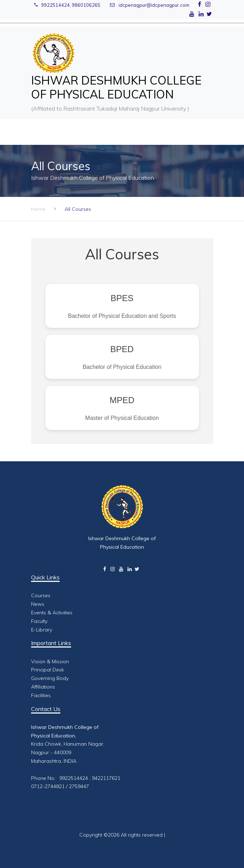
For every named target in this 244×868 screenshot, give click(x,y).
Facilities (41, 695)
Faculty (39, 621)
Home (38, 209)
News (38, 604)
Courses (41, 595)
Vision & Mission (50, 661)
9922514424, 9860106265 (68, 5)
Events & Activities (52, 613)
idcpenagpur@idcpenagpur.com (150, 5)
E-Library (42, 630)
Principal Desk (48, 670)
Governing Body (50, 678)
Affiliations (43, 687)
